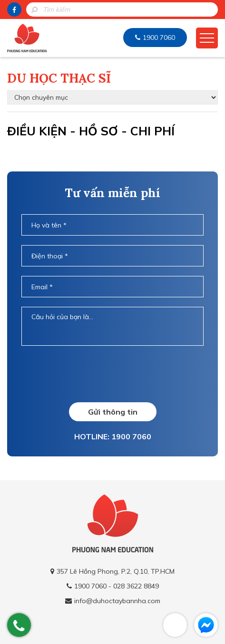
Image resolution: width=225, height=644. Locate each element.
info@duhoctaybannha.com (117, 601)
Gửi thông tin (113, 412)
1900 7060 (159, 38)
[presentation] (112, 374)
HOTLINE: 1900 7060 (113, 436)
